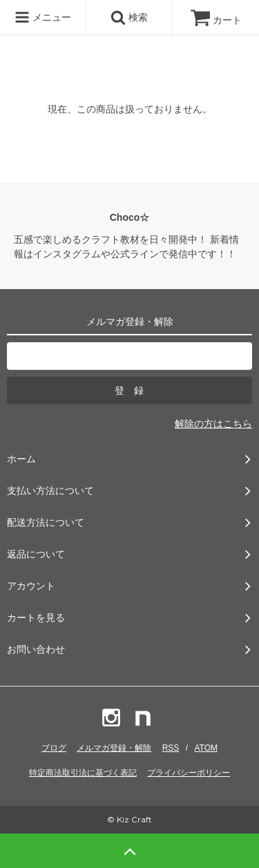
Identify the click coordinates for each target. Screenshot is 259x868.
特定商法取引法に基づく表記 (83, 773)
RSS (171, 748)
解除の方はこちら (213, 424)
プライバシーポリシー (189, 773)
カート (216, 20)
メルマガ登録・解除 (114, 748)
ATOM (206, 748)
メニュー (43, 17)
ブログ (54, 748)
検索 (129, 17)
